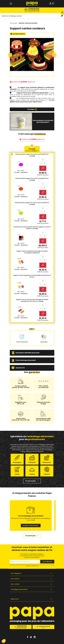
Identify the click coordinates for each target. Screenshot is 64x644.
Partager (32, 109)
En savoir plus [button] (31, 481)
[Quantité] (43, 160)
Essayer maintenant (31, 525)
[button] (32, 353)
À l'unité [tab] (32, 150)
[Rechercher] (32, 16)
